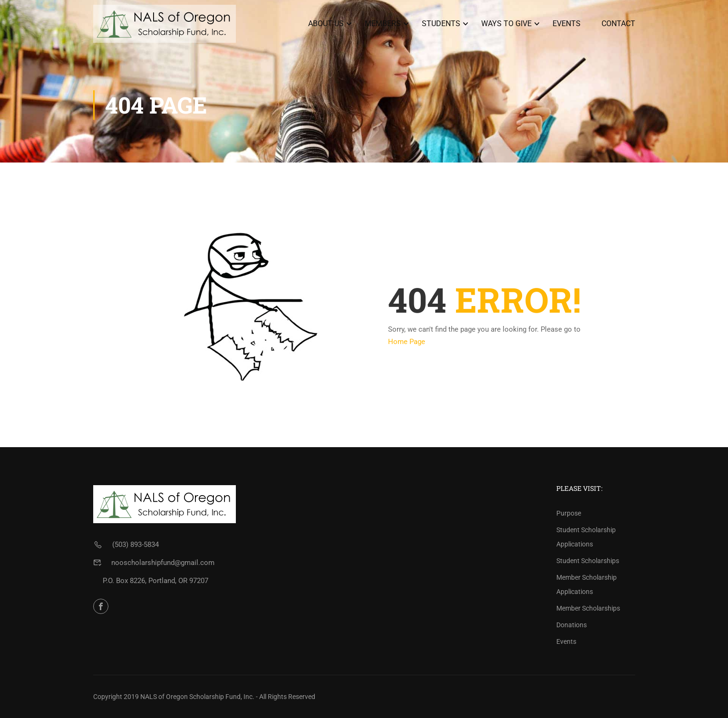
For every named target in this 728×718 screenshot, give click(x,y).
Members (383, 24)
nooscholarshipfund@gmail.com (163, 563)
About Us (326, 24)
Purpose (569, 513)
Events (567, 24)
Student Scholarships (588, 561)
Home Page (407, 342)
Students (441, 24)
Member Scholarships (588, 608)
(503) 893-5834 (136, 545)
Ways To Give (506, 24)
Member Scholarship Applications (587, 584)
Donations (572, 625)
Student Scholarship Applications (586, 537)
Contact (618, 24)
